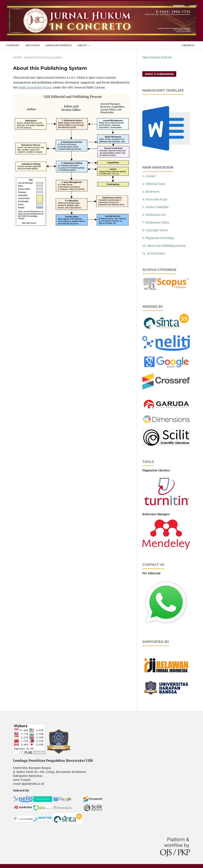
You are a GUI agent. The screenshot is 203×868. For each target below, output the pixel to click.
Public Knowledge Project (35, 87)
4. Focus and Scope (155, 199)
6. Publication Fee (154, 215)
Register (179, 6)
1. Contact (149, 176)
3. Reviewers (151, 191)
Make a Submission (159, 74)
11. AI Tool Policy (154, 253)
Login (193, 6)
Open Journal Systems (157, 57)
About (83, 45)
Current (13, 45)
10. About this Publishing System (164, 246)
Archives (33, 45)
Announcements (59, 45)
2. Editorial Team (154, 184)
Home (17, 57)
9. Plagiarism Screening (158, 238)
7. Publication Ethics (156, 222)
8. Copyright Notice (155, 230)
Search (188, 45)
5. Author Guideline (156, 207)
